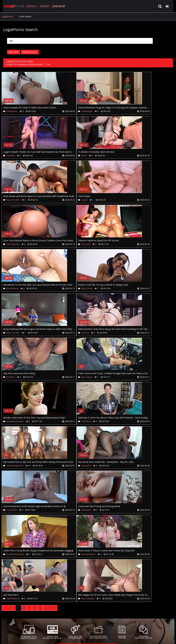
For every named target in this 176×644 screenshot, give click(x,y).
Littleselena (69, 510)
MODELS (30, 6)
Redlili (66, 156)
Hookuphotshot (71, 554)
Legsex (67, 200)
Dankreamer (12, 111)
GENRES (43, 6)
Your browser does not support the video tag (34, 90)
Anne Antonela (13, 244)
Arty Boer (11, 377)
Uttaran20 (68, 244)
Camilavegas (69, 111)
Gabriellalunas (13, 599)
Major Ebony (69, 288)
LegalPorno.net (12, 6)
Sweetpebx (69, 466)
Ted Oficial (68, 421)
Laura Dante (12, 510)
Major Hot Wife (13, 200)
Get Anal (67, 333)
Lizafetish (11, 156)
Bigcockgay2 (69, 377)
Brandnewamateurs (15, 421)
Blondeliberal (12, 288)
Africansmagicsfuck (15, 466)
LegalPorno (7, 16)
